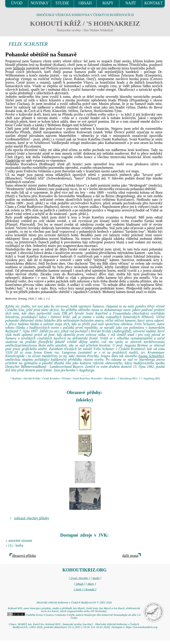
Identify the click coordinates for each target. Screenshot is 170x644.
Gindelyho (13, 161)
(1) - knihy (16, 545)
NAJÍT (131, 3)
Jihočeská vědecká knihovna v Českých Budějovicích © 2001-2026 (74, 603)
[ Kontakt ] (90, 589)
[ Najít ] (78, 589)
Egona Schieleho (150, 356)
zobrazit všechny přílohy (32, 518)
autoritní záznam (20, 541)
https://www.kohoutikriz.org (142, 627)
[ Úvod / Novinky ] (79, 578)
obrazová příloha (24, 556)
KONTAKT (154, 3)
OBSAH (85, 3)
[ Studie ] (96, 578)
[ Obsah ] (80, 584)
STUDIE (62, 3)
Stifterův (19, 68)
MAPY (108, 3)
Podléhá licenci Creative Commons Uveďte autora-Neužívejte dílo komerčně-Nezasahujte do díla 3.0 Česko (74, 616)
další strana (130, 556)
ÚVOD (17, 3)
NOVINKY (40, 3)
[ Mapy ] (91, 584)
